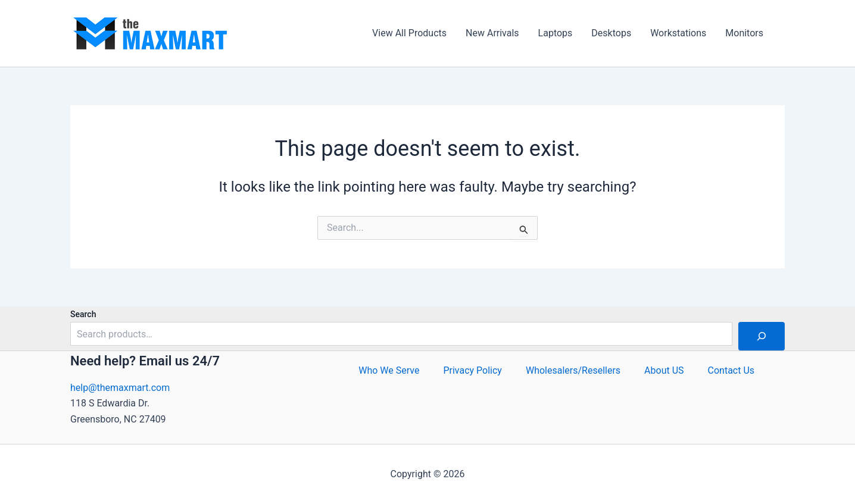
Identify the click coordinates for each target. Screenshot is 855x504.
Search (83, 314)
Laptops (556, 33)
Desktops (611, 33)
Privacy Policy (472, 370)
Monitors (744, 33)
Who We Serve (389, 370)
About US (664, 370)
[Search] (762, 336)
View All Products (409, 33)
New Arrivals (492, 33)
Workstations (678, 33)
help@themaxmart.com (120, 388)
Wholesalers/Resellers (573, 370)
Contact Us (731, 370)
